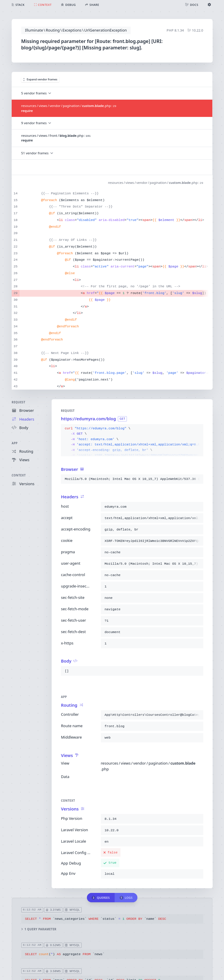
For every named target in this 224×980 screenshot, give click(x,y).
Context (19, 475)
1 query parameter (39, 929)
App (15, 443)
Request (19, 402)
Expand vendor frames (40, 79)
